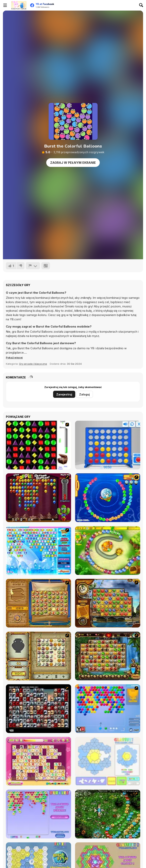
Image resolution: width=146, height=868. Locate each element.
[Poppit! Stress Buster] (39, 498)
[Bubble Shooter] (108, 709)
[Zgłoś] (33, 266)
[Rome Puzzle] (108, 656)
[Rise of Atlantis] (39, 603)
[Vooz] (108, 814)
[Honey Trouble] (108, 551)
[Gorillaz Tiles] (39, 709)
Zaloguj (84, 394)
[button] (14, 357)
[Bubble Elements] (39, 551)
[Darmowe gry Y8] (19, 5)
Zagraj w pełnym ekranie (73, 163)
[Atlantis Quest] (39, 656)
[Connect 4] (108, 445)
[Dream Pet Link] (39, 761)
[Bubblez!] (39, 814)
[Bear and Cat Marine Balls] (108, 498)
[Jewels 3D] (39, 445)
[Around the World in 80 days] (108, 603)
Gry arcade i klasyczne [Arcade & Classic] (33, 364)
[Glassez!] (108, 761)
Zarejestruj (64, 394)
